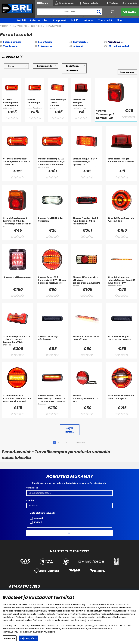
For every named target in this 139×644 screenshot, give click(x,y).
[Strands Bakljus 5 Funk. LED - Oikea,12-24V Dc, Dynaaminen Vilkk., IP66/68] (17, 337)
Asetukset (10, 638)
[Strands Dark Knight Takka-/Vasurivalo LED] (122, 337)
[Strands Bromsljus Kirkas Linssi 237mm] (87, 337)
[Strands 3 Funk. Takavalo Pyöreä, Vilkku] (122, 218)
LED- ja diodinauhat (118, 42)
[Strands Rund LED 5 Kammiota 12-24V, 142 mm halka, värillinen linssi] (17, 396)
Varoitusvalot (11, 42)
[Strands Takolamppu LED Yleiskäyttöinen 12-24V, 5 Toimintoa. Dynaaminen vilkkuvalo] (35, 100)
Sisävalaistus (80, 38)
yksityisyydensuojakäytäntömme (102, 626)
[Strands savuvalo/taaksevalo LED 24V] (87, 396)
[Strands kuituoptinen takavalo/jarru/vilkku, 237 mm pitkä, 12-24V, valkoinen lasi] (122, 277)
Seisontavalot (46, 38)
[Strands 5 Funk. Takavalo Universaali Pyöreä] (122, 396)
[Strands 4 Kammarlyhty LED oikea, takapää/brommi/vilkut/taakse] (87, 277)
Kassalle (130, 12)
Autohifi (21, 20)
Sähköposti (32, 484)
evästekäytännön (101, 629)
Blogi (119, 20)
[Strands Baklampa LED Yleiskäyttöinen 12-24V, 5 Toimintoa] (12, 100)
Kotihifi (74, 20)
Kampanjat (59, 20)
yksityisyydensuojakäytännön (17, 632)
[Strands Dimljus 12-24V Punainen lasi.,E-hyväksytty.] (58, 100)
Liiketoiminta (131, 3)
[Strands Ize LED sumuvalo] (17, 277)
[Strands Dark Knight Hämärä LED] (52, 337)
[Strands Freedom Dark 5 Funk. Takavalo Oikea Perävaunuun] (87, 218)
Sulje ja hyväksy (28, 638)
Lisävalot (78, 42)
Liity (70, 529)
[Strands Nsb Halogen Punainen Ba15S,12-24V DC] (81, 100)
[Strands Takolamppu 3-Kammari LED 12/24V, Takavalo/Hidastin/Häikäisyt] (108, 110)
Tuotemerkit (105, 20)
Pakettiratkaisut (39, 20)
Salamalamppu (12, 38)
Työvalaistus (45, 42)
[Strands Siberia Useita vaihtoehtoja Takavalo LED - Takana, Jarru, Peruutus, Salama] (52, 396)
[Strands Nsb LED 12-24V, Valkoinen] (52, 218)
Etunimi (30, 496)
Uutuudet (88, 20)
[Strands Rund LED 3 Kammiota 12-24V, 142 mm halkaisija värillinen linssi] (52, 277)
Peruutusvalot (116, 38)
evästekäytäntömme (73, 608)
